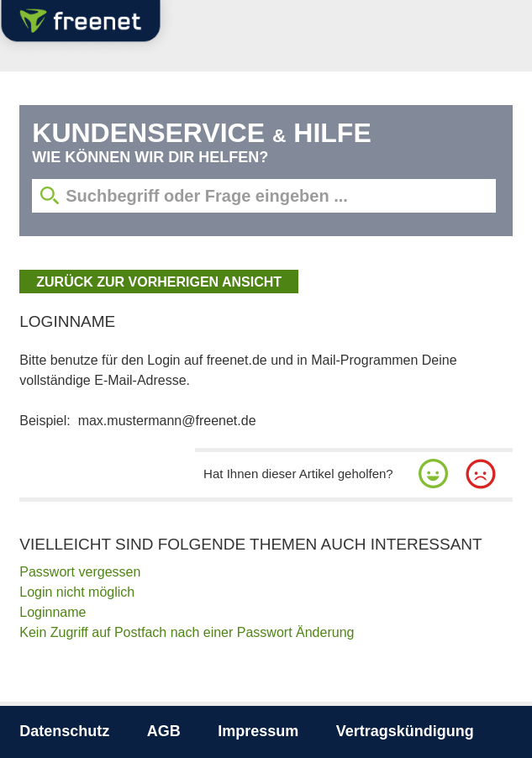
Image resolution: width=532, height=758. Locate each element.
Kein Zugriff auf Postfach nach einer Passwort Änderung (187, 632)
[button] (434, 474)
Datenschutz (64, 731)
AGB (164, 731)
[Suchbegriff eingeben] (263, 196)
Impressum (258, 731)
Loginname (53, 612)
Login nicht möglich (77, 592)
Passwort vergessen (80, 572)
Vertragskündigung (405, 731)
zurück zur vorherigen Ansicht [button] (159, 282)
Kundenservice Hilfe (201, 133)
